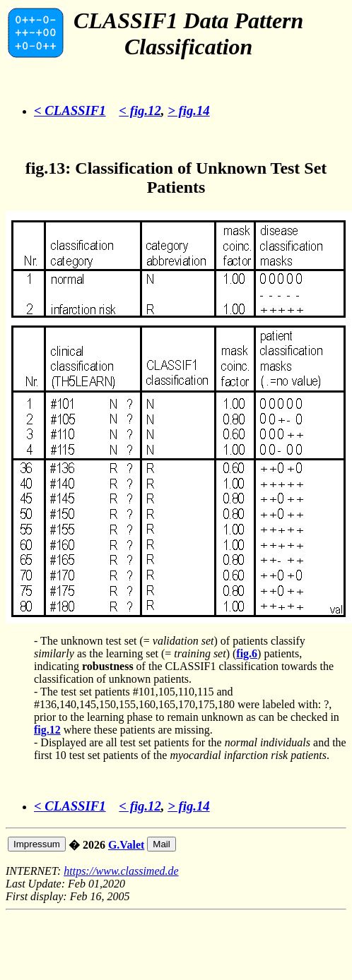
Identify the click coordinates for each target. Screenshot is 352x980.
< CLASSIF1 (70, 110)
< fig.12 (140, 110)
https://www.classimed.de (121, 871)
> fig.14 (189, 110)
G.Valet (126, 845)
